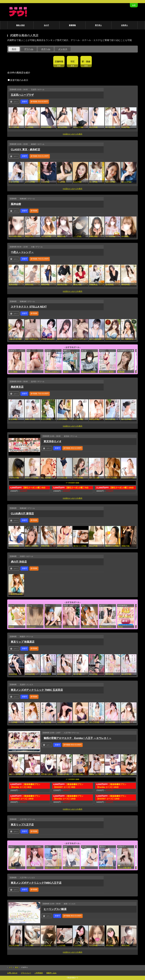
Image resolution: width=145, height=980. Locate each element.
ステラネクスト (69, 627)
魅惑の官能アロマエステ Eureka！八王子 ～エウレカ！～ (78, 738)
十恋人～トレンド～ (22, 252)
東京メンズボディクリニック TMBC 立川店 (53, 372)
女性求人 (124, 25)
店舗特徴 (59, 61)
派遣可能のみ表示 (18, 80)
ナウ (11, 968)
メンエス (63, 49)
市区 (72, 61)
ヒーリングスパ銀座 (55, 909)
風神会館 (16, 204)
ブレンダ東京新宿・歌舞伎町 (126, 868)
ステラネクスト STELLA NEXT (29, 307)
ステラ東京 (13, 372)
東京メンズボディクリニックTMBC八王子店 (36, 883)
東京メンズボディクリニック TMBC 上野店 (108, 627)
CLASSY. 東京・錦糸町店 (25, 150)
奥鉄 (83, 868)
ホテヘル (46, 49)
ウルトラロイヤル (106, 868)
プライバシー (26, 973)
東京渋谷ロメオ (53, 441)
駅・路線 (86, 61)
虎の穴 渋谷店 (19, 562)
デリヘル (29, 49)
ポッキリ (12, 868)
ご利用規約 (39, 973)
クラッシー (31, 627)
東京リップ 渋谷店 (52, 868)
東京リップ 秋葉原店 (23, 642)
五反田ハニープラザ (22, 95)
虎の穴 (30, 372)
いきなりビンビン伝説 (53, 627)
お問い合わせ (12, 973)
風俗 (14, 49)
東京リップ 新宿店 (107, 372)
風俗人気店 (20, 25)
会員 (134, 5)
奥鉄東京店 (17, 387)
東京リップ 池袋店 (88, 372)
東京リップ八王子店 (22, 825)
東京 (17, 968)
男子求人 (98, 25)
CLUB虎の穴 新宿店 (22, 514)
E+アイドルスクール (71, 868)
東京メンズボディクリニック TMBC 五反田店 (37, 690)
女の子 (46, 25)
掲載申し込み (51, 973)
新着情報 (72, 25)
